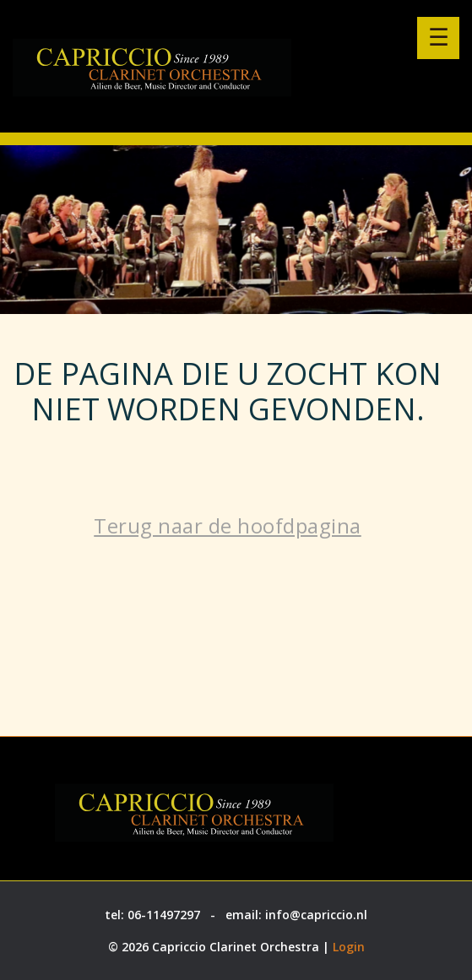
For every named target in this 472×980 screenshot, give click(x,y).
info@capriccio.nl (316, 915)
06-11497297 (164, 915)
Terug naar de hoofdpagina (228, 525)
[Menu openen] (438, 38)
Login (349, 947)
